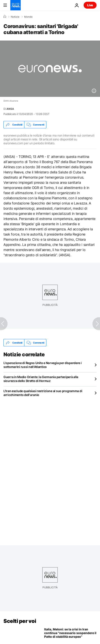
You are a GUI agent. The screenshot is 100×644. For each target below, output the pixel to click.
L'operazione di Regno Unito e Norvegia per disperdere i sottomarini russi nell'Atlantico (43, 365)
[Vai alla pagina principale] (16, 5)
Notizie (15, 17)
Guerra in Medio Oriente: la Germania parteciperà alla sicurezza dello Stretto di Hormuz (41, 379)
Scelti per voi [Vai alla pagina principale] (20, 621)
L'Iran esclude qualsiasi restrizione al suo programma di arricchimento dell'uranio (43, 393)
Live (90, 5)
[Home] (5, 17)
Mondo (28, 17)
